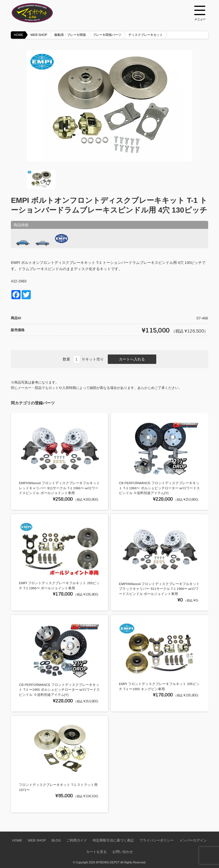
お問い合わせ (123, 852)
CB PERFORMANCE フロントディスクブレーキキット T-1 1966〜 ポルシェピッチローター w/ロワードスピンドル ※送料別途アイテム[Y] (159, 488)
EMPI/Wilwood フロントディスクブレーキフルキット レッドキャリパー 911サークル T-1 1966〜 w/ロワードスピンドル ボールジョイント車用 (59, 488)
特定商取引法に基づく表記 (113, 840)
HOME (18, 35)
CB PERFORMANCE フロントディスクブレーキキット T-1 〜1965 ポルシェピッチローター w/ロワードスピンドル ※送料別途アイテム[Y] (59, 690)
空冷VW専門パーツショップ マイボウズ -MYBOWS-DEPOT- (39, 13)
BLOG (56, 840)
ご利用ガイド (77, 840)
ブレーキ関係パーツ (107, 35)
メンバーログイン (193, 840)
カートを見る (96, 852)
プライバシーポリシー (157, 840)
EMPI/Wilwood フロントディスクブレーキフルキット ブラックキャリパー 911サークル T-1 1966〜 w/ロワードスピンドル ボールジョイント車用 (159, 589)
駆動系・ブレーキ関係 (70, 35)
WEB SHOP (39, 35)
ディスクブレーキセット (146, 35)
